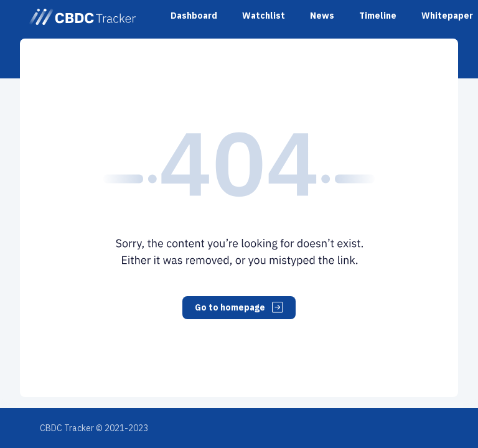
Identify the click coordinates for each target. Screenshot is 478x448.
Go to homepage (239, 307)
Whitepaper (447, 16)
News (322, 16)
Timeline (378, 16)
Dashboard (194, 16)
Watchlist (264, 16)
